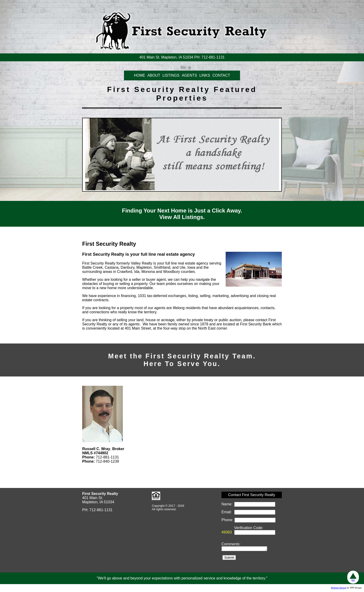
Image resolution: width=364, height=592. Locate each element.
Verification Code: (249, 528)
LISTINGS (171, 75)
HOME (140, 75)
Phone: (228, 520)
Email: (227, 512)
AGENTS (189, 75)
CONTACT (221, 75)
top (353, 577)
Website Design (339, 588)
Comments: (231, 544)
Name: (227, 504)
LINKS (205, 75)
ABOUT (154, 75)
